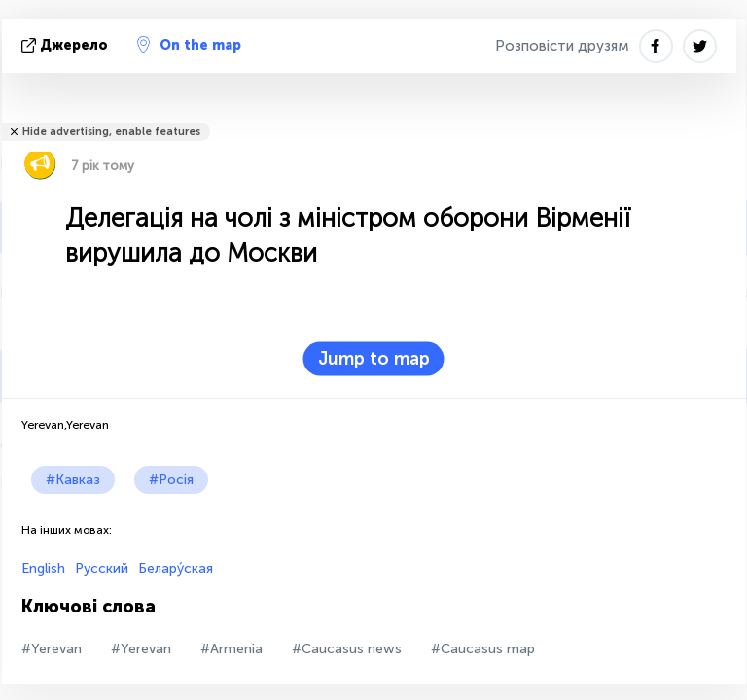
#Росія (171, 480)
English (43, 568)
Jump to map (374, 359)
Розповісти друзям (562, 46)
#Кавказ (73, 480)
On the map (189, 45)
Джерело (67, 45)
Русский (102, 568)
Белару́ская (176, 568)
